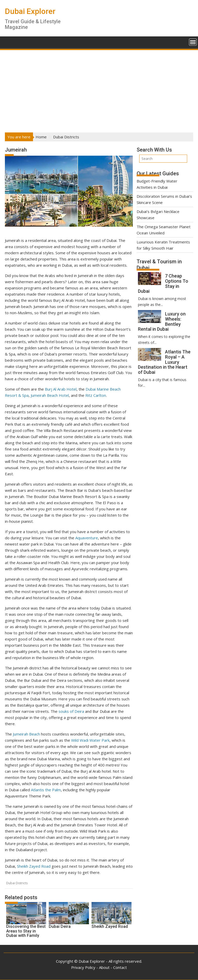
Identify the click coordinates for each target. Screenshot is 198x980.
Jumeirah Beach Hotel (50, 395)
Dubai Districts (17, 883)
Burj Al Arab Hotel (61, 389)
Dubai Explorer (30, 11)
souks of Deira (71, 711)
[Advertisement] (99, 90)
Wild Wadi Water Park (90, 740)
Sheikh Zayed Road (34, 866)
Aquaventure (87, 538)
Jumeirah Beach (26, 734)
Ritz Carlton (96, 395)
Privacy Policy (83, 967)
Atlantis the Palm (46, 790)
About (104, 967)
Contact (120, 967)
